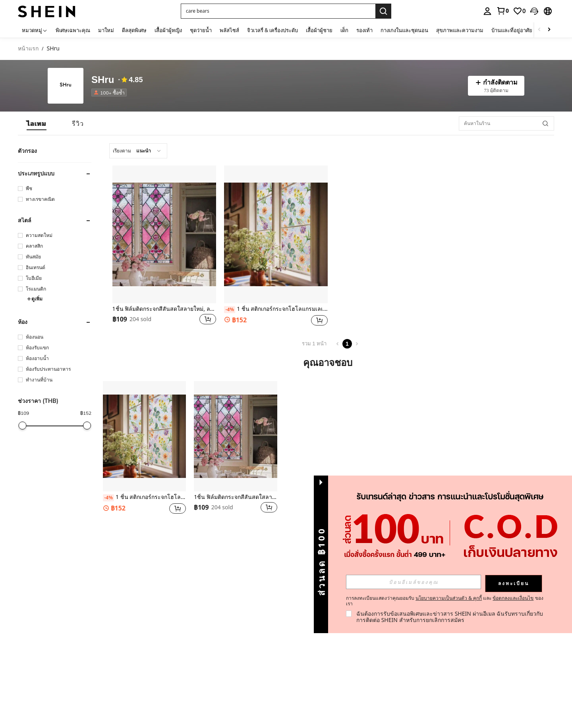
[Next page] (357, 344)
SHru (103, 80)
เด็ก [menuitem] (344, 30)
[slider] (23, 426)
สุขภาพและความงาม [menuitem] (460, 30)
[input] (414, 582)
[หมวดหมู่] (35, 30)
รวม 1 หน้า (314, 344)
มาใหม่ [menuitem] (106, 30)
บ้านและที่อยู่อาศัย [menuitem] (512, 30)
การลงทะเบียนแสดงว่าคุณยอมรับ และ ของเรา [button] (445, 601)
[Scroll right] (549, 30)
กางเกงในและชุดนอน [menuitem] (404, 30)
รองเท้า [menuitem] (364, 30)
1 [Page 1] (347, 344)
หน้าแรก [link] (28, 49)
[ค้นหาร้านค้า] (545, 123)
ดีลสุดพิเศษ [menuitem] (134, 30)
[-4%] (230, 310)
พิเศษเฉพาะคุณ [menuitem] (73, 30)
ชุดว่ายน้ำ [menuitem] (201, 30)
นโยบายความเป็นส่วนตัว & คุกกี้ (449, 598)
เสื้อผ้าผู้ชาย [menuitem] (319, 30)
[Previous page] (338, 344)
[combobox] (138, 151)
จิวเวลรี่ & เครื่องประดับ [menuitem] (272, 30)
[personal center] (487, 11)
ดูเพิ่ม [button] (35, 299)
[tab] (37, 123)
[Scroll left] (539, 30)
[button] (278, 11)
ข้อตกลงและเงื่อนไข (513, 598)
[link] (502, 11)
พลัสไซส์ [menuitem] (229, 30)
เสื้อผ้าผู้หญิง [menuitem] (168, 30)
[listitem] (111, 92)
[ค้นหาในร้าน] (506, 123)
